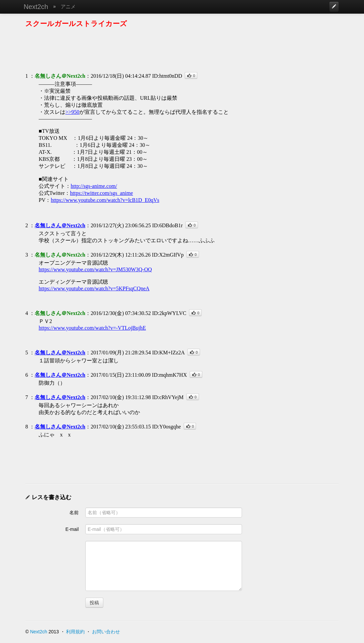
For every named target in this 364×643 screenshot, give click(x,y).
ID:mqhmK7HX (169, 375)
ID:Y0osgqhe (166, 427)
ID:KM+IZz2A (168, 353)
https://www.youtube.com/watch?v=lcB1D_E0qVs (105, 200)
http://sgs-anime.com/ (94, 186)
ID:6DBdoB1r (167, 225)
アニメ (68, 7)
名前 (74, 513)
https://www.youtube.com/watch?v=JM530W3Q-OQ (95, 269)
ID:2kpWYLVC (169, 313)
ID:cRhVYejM (168, 397)
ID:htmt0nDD (167, 76)
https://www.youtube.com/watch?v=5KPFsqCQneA (94, 288)
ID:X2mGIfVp (168, 255)
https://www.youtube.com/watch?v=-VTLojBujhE (92, 328)
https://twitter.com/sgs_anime (101, 193)
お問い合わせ (106, 632)
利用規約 (75, 632)
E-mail (72, 529)
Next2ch (36, 7)
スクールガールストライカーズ (76, 24)
